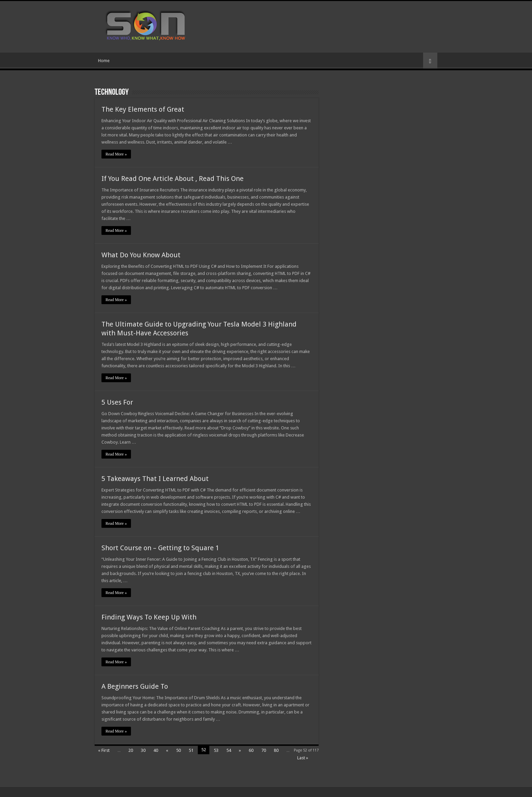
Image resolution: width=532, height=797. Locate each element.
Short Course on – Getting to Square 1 (160, 548)
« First (104, 750)
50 (178, 750)
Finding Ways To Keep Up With (149, 617)
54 (229, 750)
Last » (303, 758)
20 (131, 750)
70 (264, 750)
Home (104, 61)
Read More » (116, 154)
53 (216, 750)
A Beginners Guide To (135, 686)
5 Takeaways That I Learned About (155, 479)
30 (143, 750)
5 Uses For (117, 402)
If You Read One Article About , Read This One (173, 179)
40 (156, 750)
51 (191, 750)
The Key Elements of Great (143, 109)
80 (276, 750)
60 (251, 750)
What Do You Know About (141, 255)
